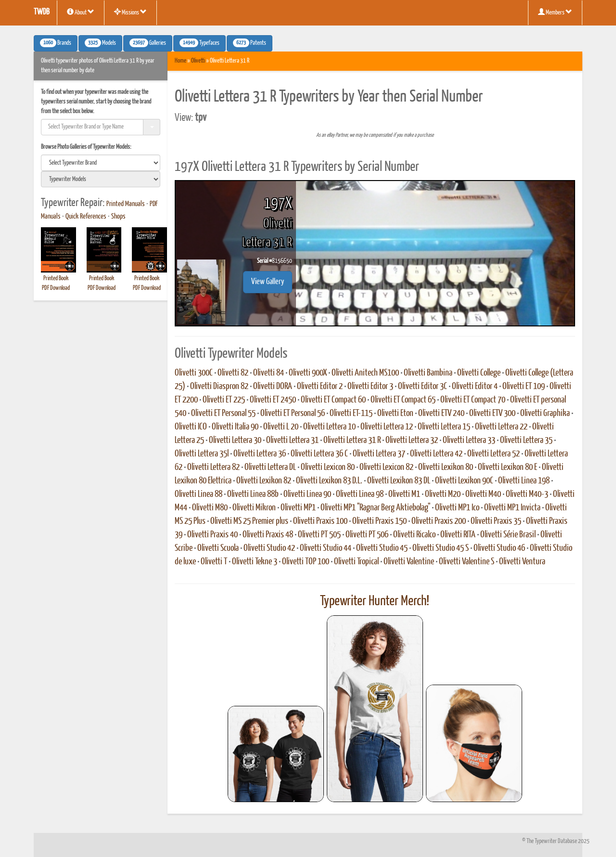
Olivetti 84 (269, 373)
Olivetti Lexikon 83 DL (399, 481)
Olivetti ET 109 (524, 387)
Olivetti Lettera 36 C (319, 454)
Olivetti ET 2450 (273, 400)
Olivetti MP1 (298, 508)
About (81, 12)
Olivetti (198, 61)
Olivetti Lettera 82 (213, 467)
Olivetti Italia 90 (235, 427)
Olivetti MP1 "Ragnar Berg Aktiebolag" (375, 508)
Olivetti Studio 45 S (441, 548)
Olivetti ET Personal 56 (293, 414)
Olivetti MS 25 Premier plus (249, 521)
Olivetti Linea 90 (307, 494)
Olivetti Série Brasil (508, 535)
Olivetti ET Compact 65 (403, 400)
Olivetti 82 (233, 373)
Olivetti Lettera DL (270, 467)
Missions (130, 12)
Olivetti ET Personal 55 (223, 414)
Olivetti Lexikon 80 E (507, 467)
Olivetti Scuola (218, 548)
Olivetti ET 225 (224, 400)
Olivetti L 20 (281, 427)
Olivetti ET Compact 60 (333, 400)
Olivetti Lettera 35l (202, 454)
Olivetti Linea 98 (360, 494)
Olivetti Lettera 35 (526, 441)
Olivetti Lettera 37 (379, 454)
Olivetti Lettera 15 (444, 427)
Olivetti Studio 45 (382, 548)
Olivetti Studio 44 (326, 548)
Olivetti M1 (404, 494)
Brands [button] (56, 43)
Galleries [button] (148, 43)
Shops (118, 217)
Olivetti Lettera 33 (469, 441)
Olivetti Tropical (356, 562)
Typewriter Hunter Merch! (375, 601)
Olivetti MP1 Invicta (512, 508)
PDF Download (56, 288)
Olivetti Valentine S (467, 562)
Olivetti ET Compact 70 (473, 400)
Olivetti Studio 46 (499, 548)
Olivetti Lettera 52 (494, 454)
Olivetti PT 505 (319, 535)
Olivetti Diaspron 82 (219, 387)
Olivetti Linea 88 (199, 494)
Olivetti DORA (273, 387)
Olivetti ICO (191, 427)
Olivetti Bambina (428, 373)
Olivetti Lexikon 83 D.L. (329, 481)
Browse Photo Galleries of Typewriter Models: (86, 147)
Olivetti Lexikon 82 (264, 481)
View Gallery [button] (268, 282)
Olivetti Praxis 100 (320, 521)
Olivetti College (479, 373)
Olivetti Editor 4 (475, 387)
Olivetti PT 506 (367, 535)
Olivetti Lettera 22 (501, 427)
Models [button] (100, 43)
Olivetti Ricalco (414, 535)
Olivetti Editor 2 (320, 387)
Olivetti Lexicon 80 (328, 467)
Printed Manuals (126, 204)
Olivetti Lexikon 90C (464, 481)
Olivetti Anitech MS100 (365, 373)
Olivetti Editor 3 (370, 387)
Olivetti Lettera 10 (329, 427)
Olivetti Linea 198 (524, 481)
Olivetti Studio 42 (269, 548)
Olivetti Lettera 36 (260, 454)
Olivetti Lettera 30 (235, 441)
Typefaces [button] (199, 43)
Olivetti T (214, 562)
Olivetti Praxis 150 (379, 521)
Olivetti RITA (458, 535)
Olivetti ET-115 (351, 414)
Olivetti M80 (210, 508)
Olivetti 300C (194, 373)
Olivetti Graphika (545, 414)
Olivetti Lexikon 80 (446, 467)
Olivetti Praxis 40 (212, 535)
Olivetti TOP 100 (306, 562)
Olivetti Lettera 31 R (352, 441)
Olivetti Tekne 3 (255, 562)
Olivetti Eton (395, 414)
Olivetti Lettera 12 (387, 427)
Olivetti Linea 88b (253, 494)
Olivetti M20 (443, 494)
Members (555, 12)
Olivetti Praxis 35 (496, 521)
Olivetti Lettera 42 (436, 454)
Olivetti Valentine (409, 562)
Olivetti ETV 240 (441, 414)
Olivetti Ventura (522, 562)
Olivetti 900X (308, 373)
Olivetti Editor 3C (423, 387)
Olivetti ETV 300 (492, 414)
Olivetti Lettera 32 (412, 441)
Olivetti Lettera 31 (292, 441)
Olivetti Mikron (254, 508)
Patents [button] (250, 43)
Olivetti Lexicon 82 (386, 467)
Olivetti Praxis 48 (268, 535)
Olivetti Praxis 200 (439, 521)
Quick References (86, 217)
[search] (101, 163)
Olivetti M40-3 (527, 494)
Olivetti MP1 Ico (457, 508)
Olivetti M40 (483, 494)
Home (180, 61)
